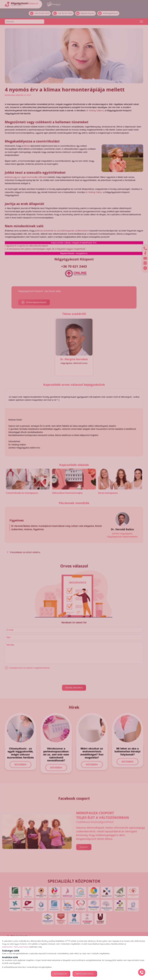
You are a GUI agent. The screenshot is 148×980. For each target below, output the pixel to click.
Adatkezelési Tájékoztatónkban (15, 947)
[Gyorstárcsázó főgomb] (142, 972)
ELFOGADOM (61, 974)
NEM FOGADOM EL (85, 974)
